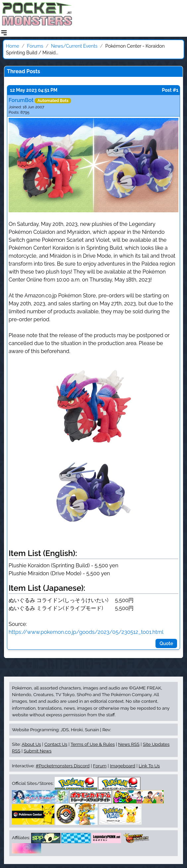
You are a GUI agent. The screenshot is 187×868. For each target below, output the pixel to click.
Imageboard (123, 766)
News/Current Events (74, 46)
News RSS (129, 744)
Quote (166, 643)
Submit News (37, 751)
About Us (31, 744)
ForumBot (21, 100)
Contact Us (56, 744)
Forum (100, 766)
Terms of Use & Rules (93, 744)
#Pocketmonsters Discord (63, 766)
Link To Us (149, 766)
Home (13, 46)
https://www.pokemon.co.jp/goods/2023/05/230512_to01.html (86, 632)
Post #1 (170, 90)
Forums (35, 46)
